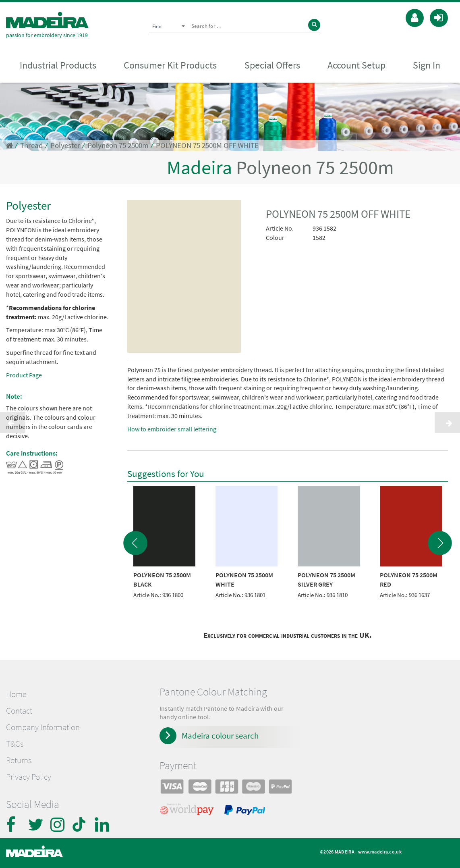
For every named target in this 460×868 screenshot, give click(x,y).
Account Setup (356, 65)
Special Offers (272, 65)
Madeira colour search (220, 736)
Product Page (24, 375)
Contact (19, 711)
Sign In (427, 65)
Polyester (65, 145)
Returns (19, 760)
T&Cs (15, 744)
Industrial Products (58, 65)
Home (16, 694)
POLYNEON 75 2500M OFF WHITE (207, 145)
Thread (32, 145)
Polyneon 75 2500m (118, 145)
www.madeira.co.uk (380, 852)
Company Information (43, 727)
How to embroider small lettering (172, 429)
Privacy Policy (29, 777)
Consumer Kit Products (170, 65)
